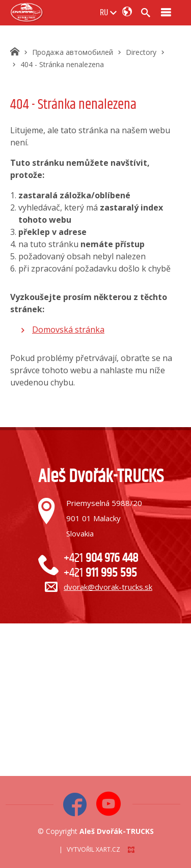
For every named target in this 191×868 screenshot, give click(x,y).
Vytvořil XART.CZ (93, 849)
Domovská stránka (68, 330)
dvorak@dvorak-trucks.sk (108, 587)
